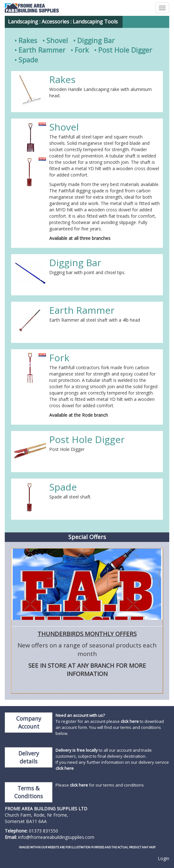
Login (164, 858)
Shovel (57, 40)
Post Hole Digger (125, 50)
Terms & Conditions (29, 792)
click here (130, 721)
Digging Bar (96, 40)
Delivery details (29, 757)
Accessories (55, 22)
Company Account (29, 722)
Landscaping (23, 22)
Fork (82, 50)
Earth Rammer (42, 50)
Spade (28, 60)
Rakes (28, 40)
